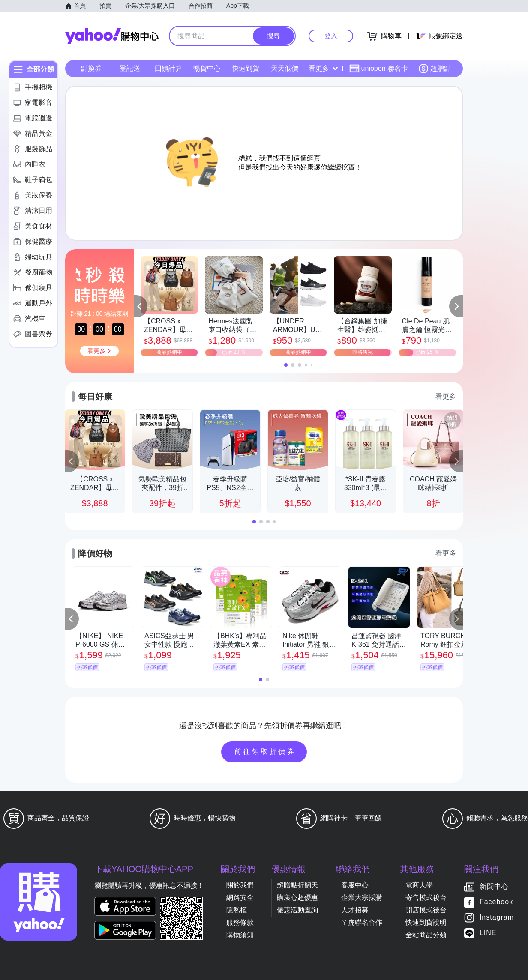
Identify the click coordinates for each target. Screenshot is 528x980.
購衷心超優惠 (297, 898)
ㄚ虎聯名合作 (362, 922)
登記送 (130, 68)
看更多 (323, 68)
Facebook (496, 902)
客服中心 (355, 885)
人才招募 (355, 910)
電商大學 (419, 885)
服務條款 (240, 922)
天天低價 (285, 68)
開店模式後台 (426, 910)
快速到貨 (246, 68)
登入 (331, 36)
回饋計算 (168, 68)
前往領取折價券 (265, 751)
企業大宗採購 (362, 898)
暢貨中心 (207, 68)
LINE (488, 933)
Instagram (497, 918)
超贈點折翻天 (297, 885)
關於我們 (240, 885)
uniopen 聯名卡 (379, 69)
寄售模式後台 (426, 898)
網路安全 (240, 898)
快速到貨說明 (426, 922)
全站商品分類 (426, 935)
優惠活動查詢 (297, 910)
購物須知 (240, 935)
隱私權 (237, 910)
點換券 (91, 68)
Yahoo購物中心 (112, 36)
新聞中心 (494, 887)
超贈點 (435, 69)
